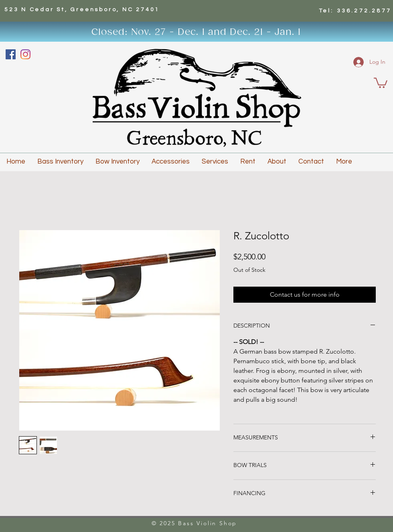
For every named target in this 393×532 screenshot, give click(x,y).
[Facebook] (11, 54)
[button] (381, 82)
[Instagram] (25, 54)
